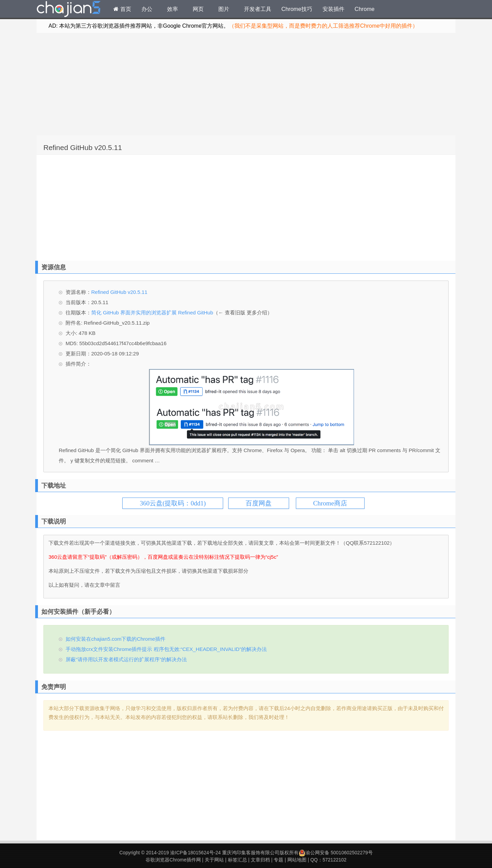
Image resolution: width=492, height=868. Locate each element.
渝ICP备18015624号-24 (195, 853)
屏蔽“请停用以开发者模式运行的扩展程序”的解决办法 (126, 659)
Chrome (365, 9)
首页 (122, 9)
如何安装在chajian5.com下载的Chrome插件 (115, 639)
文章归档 (260, 860)
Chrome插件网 (69, 10)
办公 (147, 9)
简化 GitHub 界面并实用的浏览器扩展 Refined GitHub (152, 313)
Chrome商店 (330, 503)
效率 (173, 9)
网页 (198, 9)
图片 (224, 9)
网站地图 (297, 860)
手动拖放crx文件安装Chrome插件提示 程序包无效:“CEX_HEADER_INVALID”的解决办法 (166, 649)
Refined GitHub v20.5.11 (83, 147)
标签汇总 (237, 860)
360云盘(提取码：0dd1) (173, 503)
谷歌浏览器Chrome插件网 (173, 860)
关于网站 (214, 860)
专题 (278, 860)
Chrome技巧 (297, 9)
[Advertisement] (246, 84)
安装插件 (333, 9)
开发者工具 (258, 9)
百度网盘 (259, 503)
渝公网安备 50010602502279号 (336, 853)
